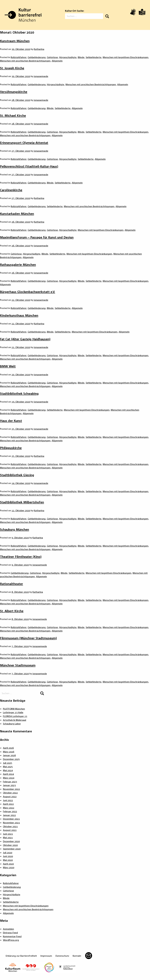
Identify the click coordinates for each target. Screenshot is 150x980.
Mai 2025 (8, 767)
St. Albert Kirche (12, 611)
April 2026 (8, 748)
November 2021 (11, 823)
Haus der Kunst (11, 421)
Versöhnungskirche (14, 92)
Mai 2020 (8, 860)
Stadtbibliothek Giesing (17, 475)
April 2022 (8, 804)
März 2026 (9, 752)
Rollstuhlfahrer (19, 57)
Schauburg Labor (12, 724)
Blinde (81, 57)
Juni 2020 (8, 856)
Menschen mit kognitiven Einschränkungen (125, 57)
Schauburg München (15, 529)
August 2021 (10, 830)
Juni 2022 (8, 800)
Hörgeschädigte (68, 57)
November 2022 (11, 789)
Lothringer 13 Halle (13, 712)
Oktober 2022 (10, 793)
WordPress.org (11, 940)
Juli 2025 (8, 763)
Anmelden (8, 929)
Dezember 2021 (11, 819)
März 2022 (9, 808)
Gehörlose (52, 57)
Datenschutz (62, 956)
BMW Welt (8, 366)
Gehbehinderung (37, 57)
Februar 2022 (10, 811)
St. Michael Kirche (13, 115)
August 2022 (10, 796)
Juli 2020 (8, 853)
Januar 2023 (9, 785)
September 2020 (12, 849)
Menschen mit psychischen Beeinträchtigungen (25, 61)
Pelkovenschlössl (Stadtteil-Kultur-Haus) (29, 166)
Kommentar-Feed (12, 936)
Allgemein (57, 61)
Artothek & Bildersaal (15, 720)
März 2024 (9, 778)
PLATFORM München (14, 709)
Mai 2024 (8, 770)
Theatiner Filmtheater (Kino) (21, 557)
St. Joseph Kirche (12, 68)
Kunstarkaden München (17, 214)
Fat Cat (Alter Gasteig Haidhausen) (25, 339)
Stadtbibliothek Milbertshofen (22, 502)
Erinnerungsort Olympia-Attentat (24, 143)
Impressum (46, 956)
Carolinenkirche (11, 190)
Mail (89, 956)
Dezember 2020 (11, 841)
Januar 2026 (9, 755)
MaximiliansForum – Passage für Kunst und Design (37, 237)
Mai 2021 (8, 837)
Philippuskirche (11, 448)
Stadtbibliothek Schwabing (19, 393)
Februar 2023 (10, 782)
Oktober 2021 (10, 826)
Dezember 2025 (11, 759)
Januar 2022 (9, 815)
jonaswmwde (41, 76)
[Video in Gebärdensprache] (133, 12)
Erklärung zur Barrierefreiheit (21, 956)
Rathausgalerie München (18, 265)
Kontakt (77, 956)
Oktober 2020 (10, 845)
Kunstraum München (15, 41)
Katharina (39, 49)
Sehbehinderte (94, 57)
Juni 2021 (8, 834)
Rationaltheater (11, 584)
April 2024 (8, 774)
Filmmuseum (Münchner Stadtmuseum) (28, 638)
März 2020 (9, 867)
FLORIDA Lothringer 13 (15, 716)
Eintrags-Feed (10, 933)
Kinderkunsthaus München (19, 315)
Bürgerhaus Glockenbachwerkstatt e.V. (28, 292)
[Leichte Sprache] (142, 12)
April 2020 (8, 864)
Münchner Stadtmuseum (18, 665)
